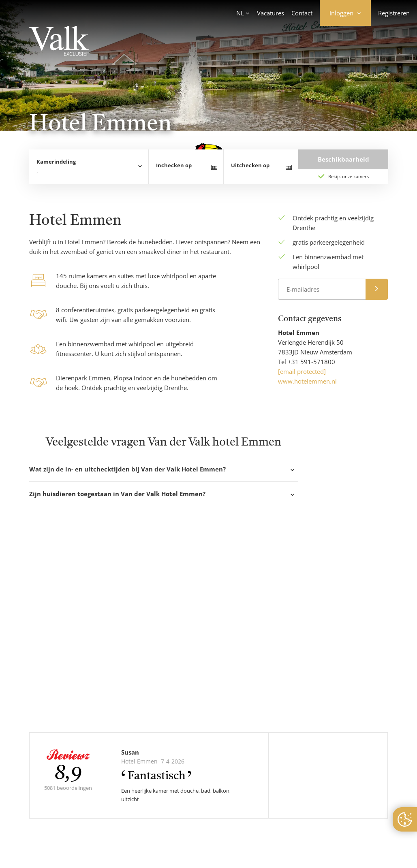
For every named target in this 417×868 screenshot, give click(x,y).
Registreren (394, 13)
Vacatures (271, 13)
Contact (302, 13)
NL (240, 13)
